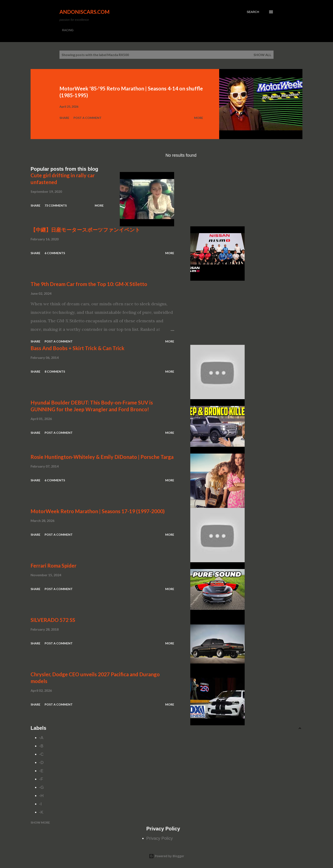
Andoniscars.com (85, 12)
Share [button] (64, 118)
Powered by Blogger (166, 856)
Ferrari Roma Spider (54, 566)
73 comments (56, 205)
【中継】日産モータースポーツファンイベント (85, 230)
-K (41, 812)
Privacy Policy (159, 838)
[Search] (253, 12)
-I (40, 804)
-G (41, 787)
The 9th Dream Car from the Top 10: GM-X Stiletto (89, 284)
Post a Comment (87, 118)
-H (41, 796)
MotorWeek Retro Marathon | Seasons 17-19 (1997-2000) (98, 511)
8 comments (55, 371)
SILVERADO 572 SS (53, 620)
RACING (68, 30)
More (199, 118)
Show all (262, 55)
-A (41, 738)
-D (41, 762)
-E (41, 771)
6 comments (55, 253)
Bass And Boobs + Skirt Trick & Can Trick (78, 348)
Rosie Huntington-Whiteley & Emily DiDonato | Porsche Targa (102, 457)
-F (41, 779)
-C (41, 754)
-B (41, 746)
